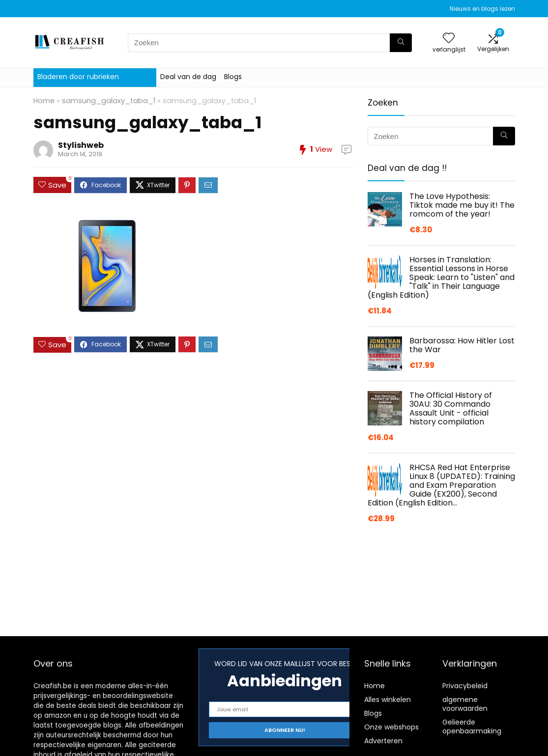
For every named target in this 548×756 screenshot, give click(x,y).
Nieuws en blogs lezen (482, 9)
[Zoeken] (401, 43)
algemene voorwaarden (465, 704)
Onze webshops (391, 727)
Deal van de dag (188, 77)
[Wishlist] (449, 39)
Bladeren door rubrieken (78, 77)
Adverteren (383, 741)
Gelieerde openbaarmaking (472, 727)
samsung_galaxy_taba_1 (109, 101)
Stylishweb (81, 145)
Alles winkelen (388, 700)
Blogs (233, 77)
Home (44, 101)
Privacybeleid (465, 686)
